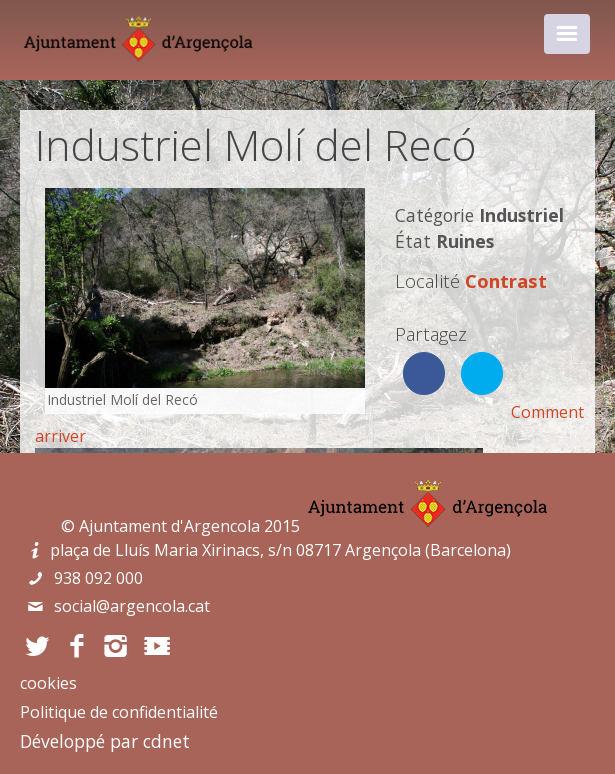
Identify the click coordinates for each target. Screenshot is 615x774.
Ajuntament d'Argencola (169, 526)
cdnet (166, 741)
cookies (48, 683)
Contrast (506, 280)
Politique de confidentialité (119, 712)
